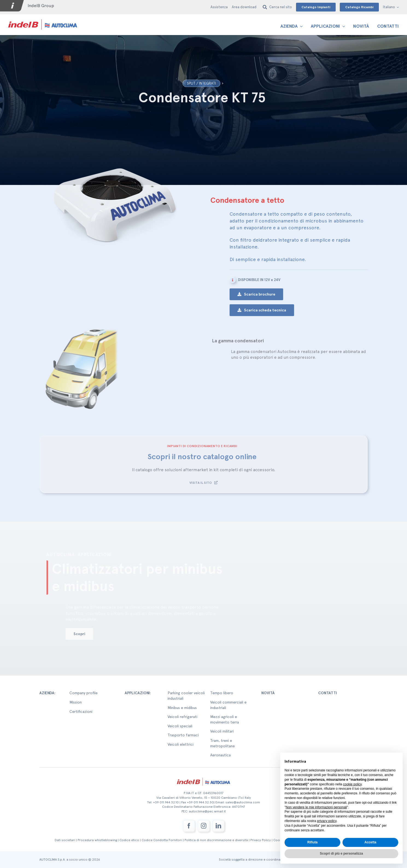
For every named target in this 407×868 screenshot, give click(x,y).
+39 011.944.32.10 (166, 802)
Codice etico (129, 840)
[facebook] (189, 826)
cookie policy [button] (352, 784)
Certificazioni (81, 711)
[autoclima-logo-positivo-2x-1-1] (43, 19)
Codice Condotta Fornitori (162, 840)
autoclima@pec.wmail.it (207, 811)
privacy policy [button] (327, 821)
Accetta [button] (370, 842)
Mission (76, 702)
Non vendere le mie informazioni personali (316, 807)
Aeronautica (220, 755)
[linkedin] (218, 826)
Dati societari (65, 840)
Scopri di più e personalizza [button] (341, 853)
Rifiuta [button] (312, 842)
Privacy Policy (261, 840)
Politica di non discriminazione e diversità (216, 840)
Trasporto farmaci (183, 735)
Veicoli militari (222, 731)
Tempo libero (222, 693)
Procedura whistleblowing (97, 840)
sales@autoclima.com (243, 802)
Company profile (84, 693)
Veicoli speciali (180, 726)
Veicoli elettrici (181, 744)
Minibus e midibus (182, 708)
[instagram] (204, 826)
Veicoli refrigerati (182, 717)
